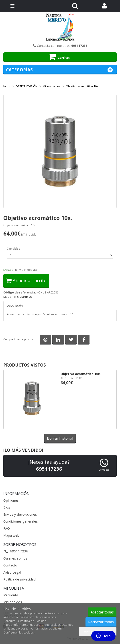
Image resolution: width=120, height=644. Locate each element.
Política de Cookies (33, 621)
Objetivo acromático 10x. (81, 374)
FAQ (7, 528)
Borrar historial (60, 438)
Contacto (104, 470)
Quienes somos (15, 558)
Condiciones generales (21, 521)
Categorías (60, 70)
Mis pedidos (13, 602)
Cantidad (14, 248)
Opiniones (11, 500)
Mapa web (11, 535)
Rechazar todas (101, 622)
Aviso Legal (12, 572)
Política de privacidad (19, 579)
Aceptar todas (102, 612)
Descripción (15, 306)
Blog (7, 507)
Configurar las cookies (19, 633)
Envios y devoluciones (20, 514)
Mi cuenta (11, 595)
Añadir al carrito (26, 280)
